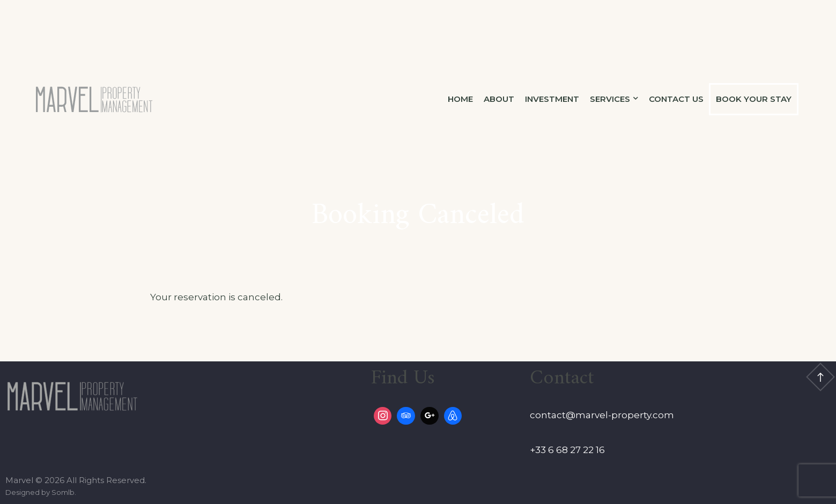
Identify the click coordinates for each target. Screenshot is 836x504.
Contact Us (676, 99)
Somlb (63, 492)
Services (610, 99)
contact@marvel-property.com (602, 415)
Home (460, 99)
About (499, 99)
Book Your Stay (754, 99)
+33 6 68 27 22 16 (567, 450)
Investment (552, 99)
